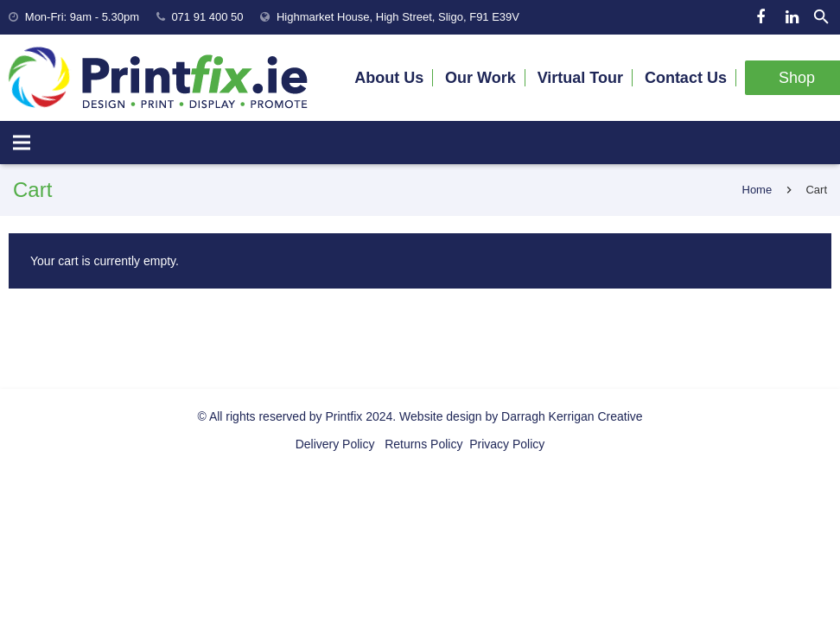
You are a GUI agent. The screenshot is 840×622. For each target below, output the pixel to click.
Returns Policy (422, 444)
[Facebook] (760, 17)
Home (757, 190)
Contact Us (686, 78)
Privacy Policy (505, 444)
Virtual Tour (580, 78)
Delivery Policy (335, 444)
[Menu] (22, 143)
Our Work (480, 78)
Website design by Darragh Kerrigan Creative (521, 416)
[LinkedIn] (792, 17)
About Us (389, 78)
